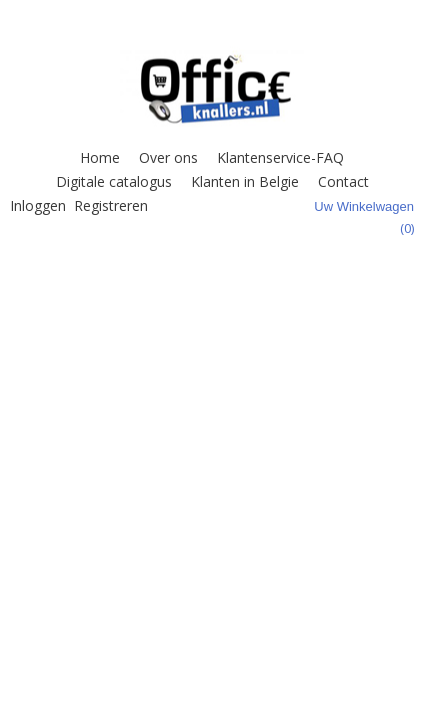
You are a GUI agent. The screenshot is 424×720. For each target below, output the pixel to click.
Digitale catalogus (114, 181)
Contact (343, 181)
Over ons (168, 157)
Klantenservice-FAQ (280, 157)
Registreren (111, 205)
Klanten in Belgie (245, 181)
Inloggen (38, 205)
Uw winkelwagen (364, 206)
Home (100, 157)
